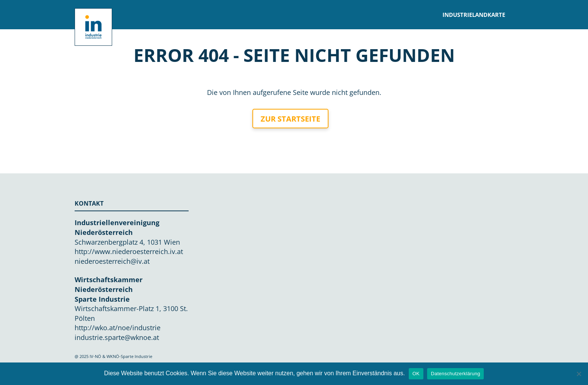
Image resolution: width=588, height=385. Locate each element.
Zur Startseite (290, 119)
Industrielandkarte (474, 15)
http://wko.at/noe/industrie (118, 328)
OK (416, 374)
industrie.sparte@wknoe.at (117, 337)
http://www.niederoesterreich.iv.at (129, 251)
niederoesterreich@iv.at (112, 261)
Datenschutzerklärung (455, 374)
